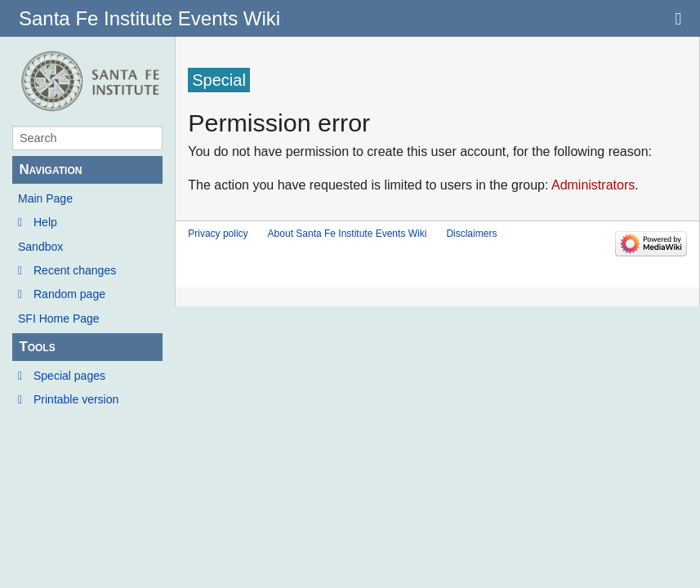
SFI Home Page (59, 318)
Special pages (69, 376)
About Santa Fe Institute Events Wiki (348, 234)
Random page (69, 294)
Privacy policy (218, 234)
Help (45, 222)
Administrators (593, 185)
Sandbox (40, 247)
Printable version (76, 399)
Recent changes (75, 270)
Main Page (45, 198)
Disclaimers (471, 234)
